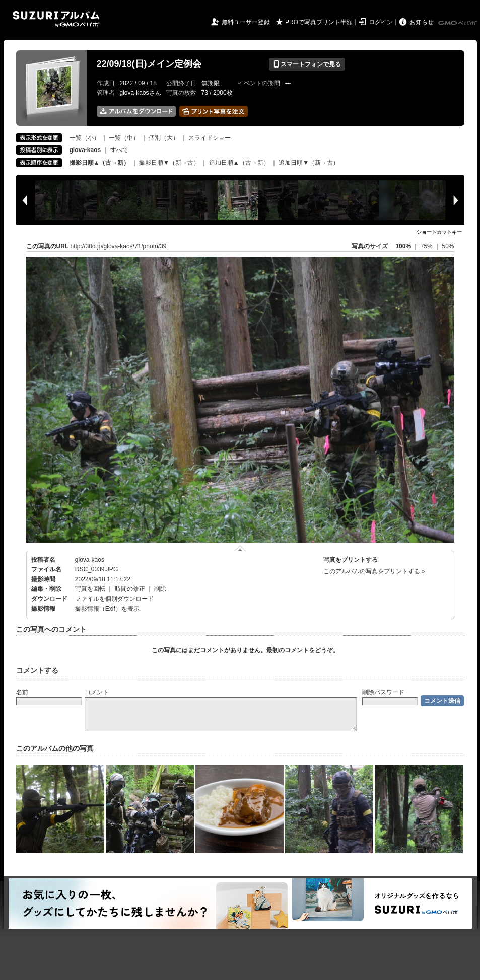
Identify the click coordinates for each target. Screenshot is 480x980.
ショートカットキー (439, 232)
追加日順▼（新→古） (309, 163)
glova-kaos (90, 560)
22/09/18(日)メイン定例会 (149, 64)
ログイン (381, 22)
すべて (119, 150)
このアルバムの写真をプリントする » (374, 571)
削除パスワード (383, 692)
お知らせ (422, 22)
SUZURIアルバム (56, 19)
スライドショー (210, 138)
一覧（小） (85, 138)
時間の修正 (130, 589)
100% (403, 246)
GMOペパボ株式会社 (458, 23)
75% (427, 246)
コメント (97, 692)
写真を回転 (90, 589)
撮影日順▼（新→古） (169, 163)
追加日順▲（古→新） (239, 163)
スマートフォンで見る (307, 64)
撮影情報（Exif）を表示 (107, 609)
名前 (22, 692)
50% (448, 246)
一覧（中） (124, 138)
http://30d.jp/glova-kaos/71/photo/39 (119, 246)
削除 (160, 589)
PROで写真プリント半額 (319, 22)
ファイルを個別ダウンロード (114, 599)
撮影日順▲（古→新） (100, 163)
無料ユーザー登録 (246, 22)
